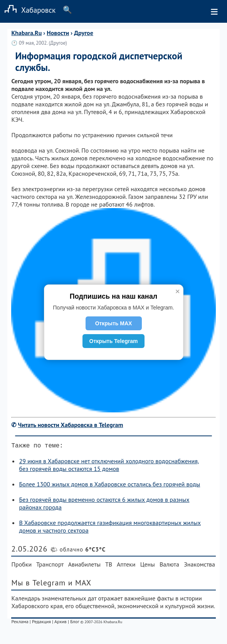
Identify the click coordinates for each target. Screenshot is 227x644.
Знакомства (199, 566)
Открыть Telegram (114, 341)
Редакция (41, 623)
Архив (61, 623)
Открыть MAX (114, 323)
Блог (75, 623)
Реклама (20, 623)
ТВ (109, 566)
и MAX (80, 584)
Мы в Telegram (38, 584)
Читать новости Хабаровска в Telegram (71, 425)
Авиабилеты (84, 566)
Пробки (21, 566)
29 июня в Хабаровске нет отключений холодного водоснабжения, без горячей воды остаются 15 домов (109, 466)
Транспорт (50, 566)
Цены (148, 566)
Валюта (169, 566)
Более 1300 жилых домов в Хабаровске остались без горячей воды (109, 486)
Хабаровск (28, 10)
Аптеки (126, 566)
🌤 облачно (78, 551)
